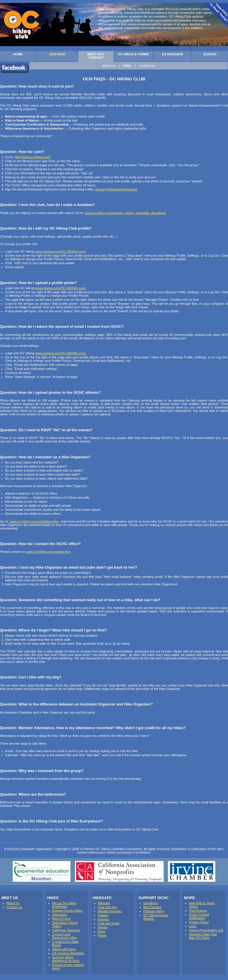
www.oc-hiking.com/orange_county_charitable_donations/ (125, 213)
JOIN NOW (57, 54)
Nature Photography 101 (206, 930)
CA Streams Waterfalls (68, 953)
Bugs (101, 931)
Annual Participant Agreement (116, 189)
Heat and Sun (108, 907)
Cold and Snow (109, 923)
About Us (109, 66)
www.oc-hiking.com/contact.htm (48, 552)
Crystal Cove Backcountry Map (65, 936)
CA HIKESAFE (173, 54)
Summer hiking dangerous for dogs (66, 959)
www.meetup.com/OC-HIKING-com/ (60, 251)
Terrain (103, 927)
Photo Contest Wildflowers (199, 916)
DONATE (210, 54)
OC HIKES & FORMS (133, 54)
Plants (102, 935)
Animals (103, 919)
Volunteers (60, 915)
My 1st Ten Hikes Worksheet (64, 905)
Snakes (103, 915)
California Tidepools (66, 930)
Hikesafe (104, 903)
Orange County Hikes (67, 911)
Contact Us (147, 66)
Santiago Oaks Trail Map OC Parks (203, 936)
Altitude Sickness (110, 911)
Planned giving (154, 911)
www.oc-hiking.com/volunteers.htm (34, 521)
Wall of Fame (61, 919)
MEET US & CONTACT (96, 56)
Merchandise (153, 907)
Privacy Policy (199, 922)
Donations (151, 903)
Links (193, 926)
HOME (18, 54)
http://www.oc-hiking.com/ (33, 157)
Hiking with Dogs (64, 949)
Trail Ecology (198, 911)
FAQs (127, 66)
